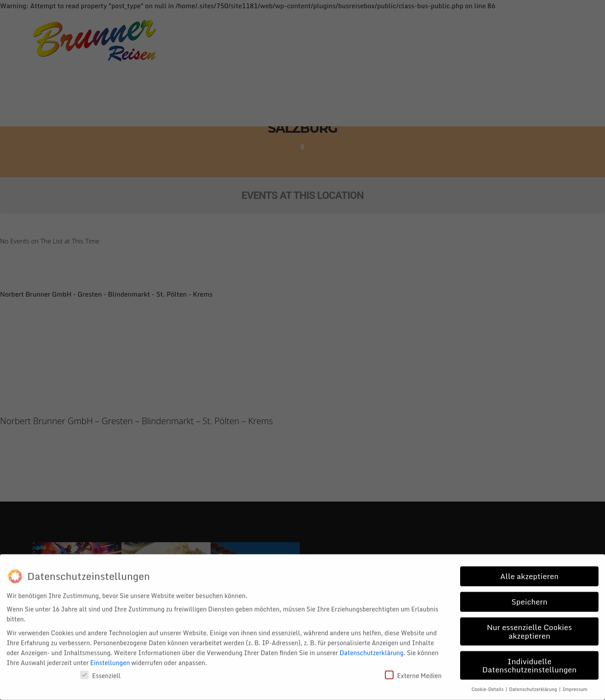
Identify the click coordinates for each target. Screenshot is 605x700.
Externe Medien (413, 670)
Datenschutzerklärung (371, 647)
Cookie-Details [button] (488, 683)
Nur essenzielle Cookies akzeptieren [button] (530, 626)
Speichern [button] (530, 596)
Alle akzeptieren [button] (530, 570)
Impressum (575, 683)
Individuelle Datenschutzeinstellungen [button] (529, 659)
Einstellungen (110, 657)
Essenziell (100, 670)
